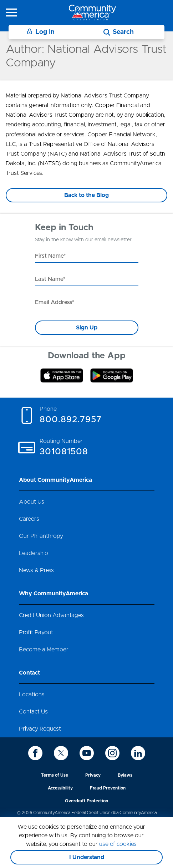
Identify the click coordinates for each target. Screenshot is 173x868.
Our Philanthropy (41, 536)
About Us (32, 502)
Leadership (34, 553)
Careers (29, 519)
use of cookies (118, 844)
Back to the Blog (86, 195)
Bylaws (125, 775)
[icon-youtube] (87, 753)
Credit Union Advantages (51, 615)
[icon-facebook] (35, 753)
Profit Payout (36, 632)
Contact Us (33, 712)
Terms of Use (55, 775)
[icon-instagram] (112, 753)
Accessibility (60, 788)
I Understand (87, 857)
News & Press (36, 570)
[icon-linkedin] (138, 753)
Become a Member (44, 650)
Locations (32, 695)
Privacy (93, 775)
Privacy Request (40, 729)
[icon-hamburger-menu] (11, 12)
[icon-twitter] (61, 753)
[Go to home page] (92, 12)
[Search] (119, 32)
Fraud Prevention (108, 788)
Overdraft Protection (86, 801)
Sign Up (87, 328)
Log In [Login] (41, 32)
